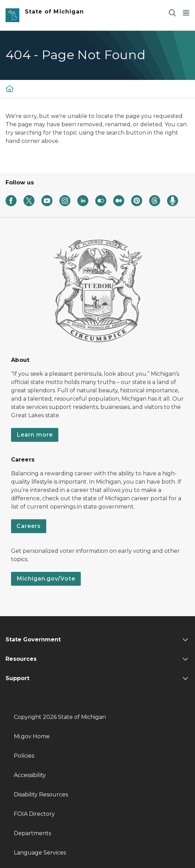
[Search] (172, 13)
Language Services (40, 853)
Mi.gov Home (32, 736)
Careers (29, 526)
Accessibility (30, 775)
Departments (32, 833)
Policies (24, 756)
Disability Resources (41, 794)
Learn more (35, 435)
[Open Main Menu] (186, 13)
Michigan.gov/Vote (46, 579)
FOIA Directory (34, 814)
